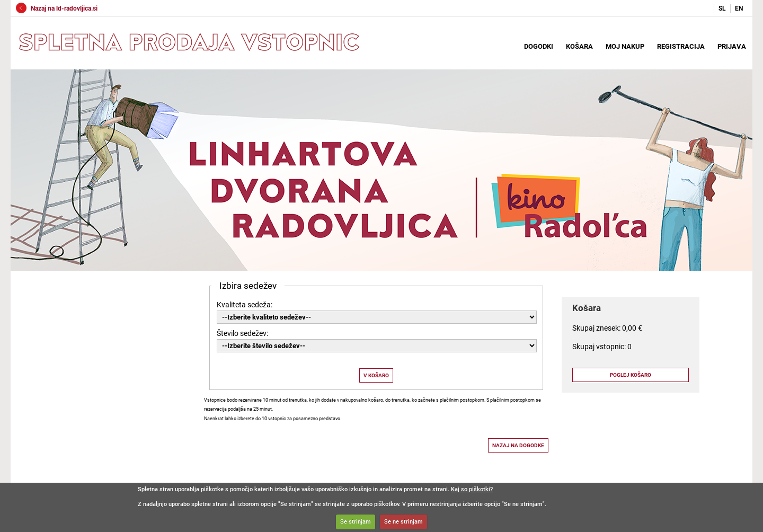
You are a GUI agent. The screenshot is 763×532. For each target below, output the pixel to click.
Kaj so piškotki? (472, 489)
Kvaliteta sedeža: (245, 305)
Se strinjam (356, 522)
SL (722, 8)
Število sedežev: (242, 333)
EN (739, 8)
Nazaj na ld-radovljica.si (57, 8)
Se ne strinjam (403, 522)
